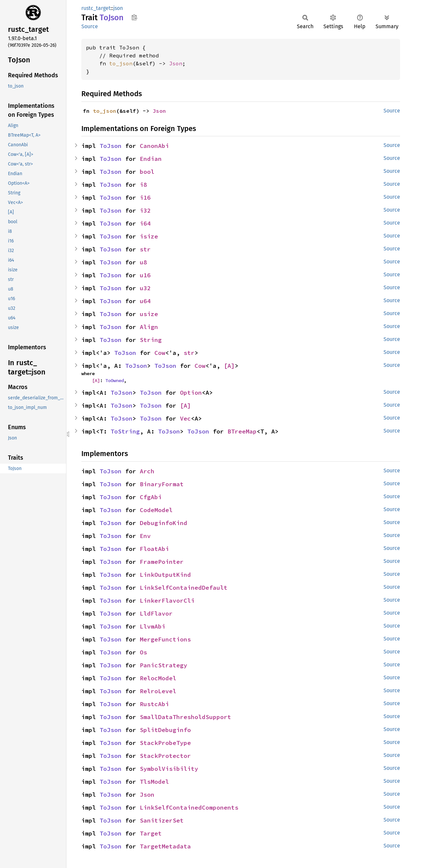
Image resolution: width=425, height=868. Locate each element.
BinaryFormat (162, 484)
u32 (145, 288)
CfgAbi (151, 497)
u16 (145, 275)
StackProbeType (165, 743)
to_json (121, 63)
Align (149, 327)
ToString (125, 431)
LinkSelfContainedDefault (184, 588)
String (151, 340)
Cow (160, 353)
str (145, 249)
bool (147, 172)
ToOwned (115, 380)
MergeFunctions (165, 639)
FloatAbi (154, 549)
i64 (145, 223)
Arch (147, 471)
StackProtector (165, 756)
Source (90, 26)
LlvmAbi (153, 626)
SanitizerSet (162, 820)
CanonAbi (154, 146)
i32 (145, 210)
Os (143, 652)
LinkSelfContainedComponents (189, 807)
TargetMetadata (165, 846)
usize (149, 314)
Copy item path (134, 17)
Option (191, 393)
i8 (143, 185)
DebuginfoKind (164, 523)
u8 (143, 262)
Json (176, 63)
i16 (145, 198)
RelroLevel (158, 691)
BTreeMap (242, 431)
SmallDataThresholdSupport (185, 717)
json (118, 8)
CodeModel (156, 510)
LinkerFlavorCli (167, 601)
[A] (229, 366)
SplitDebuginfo (165, 730)
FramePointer (162, 562)
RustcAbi (154, 704)
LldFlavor (156, 613)
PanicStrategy (164, 665)
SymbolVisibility (169, 769)
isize (149, 236)
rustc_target (96, 8)
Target (151, 833)
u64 (145, 301)
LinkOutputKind (165, 575)
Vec (185, 418)
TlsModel (154, 782)
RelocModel (158, 678)
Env (145, 536)
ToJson (111, 146)
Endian (151, 159)
